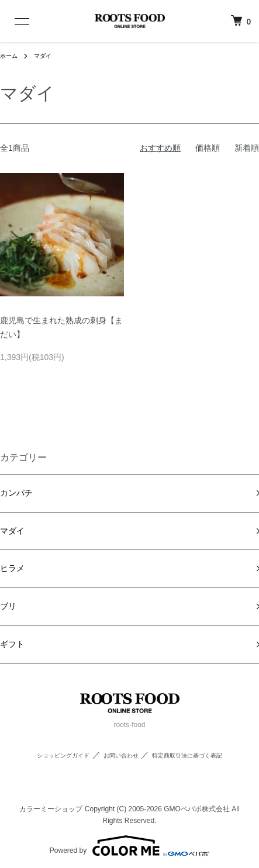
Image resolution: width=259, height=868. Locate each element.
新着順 (247, 148)
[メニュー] (16, 21)
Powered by (129, 846)
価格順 (208, 148)
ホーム (9, 56)
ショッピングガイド (63, 755)
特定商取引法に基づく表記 (187, 755)
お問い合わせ (121, 755)
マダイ (43, 56)
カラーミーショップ (51, 809)
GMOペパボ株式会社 (197, 809)
